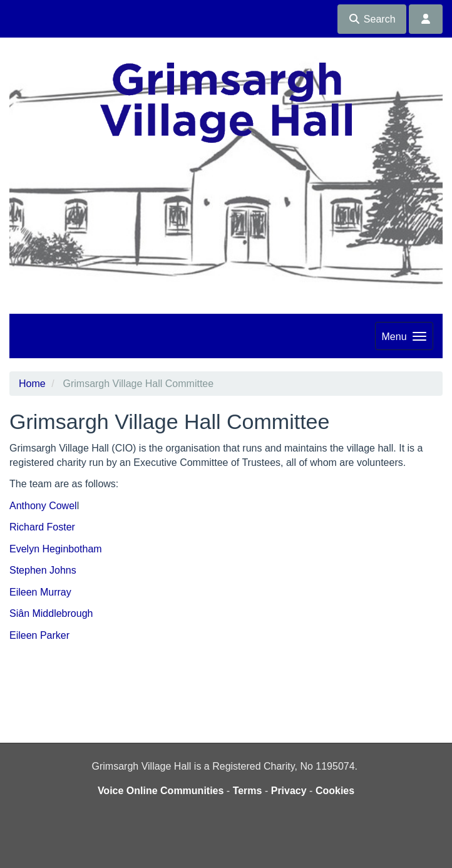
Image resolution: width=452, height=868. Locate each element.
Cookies (335, 791)
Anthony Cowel (43, 506)
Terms (248, 791)
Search (372, 19)
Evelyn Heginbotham (56, 549)
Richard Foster (42, 527)
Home (32, 384)
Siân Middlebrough (51, 613)
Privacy (289, 791)
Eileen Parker (39, 635)
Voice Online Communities (161, 791)
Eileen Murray (40, 592)
